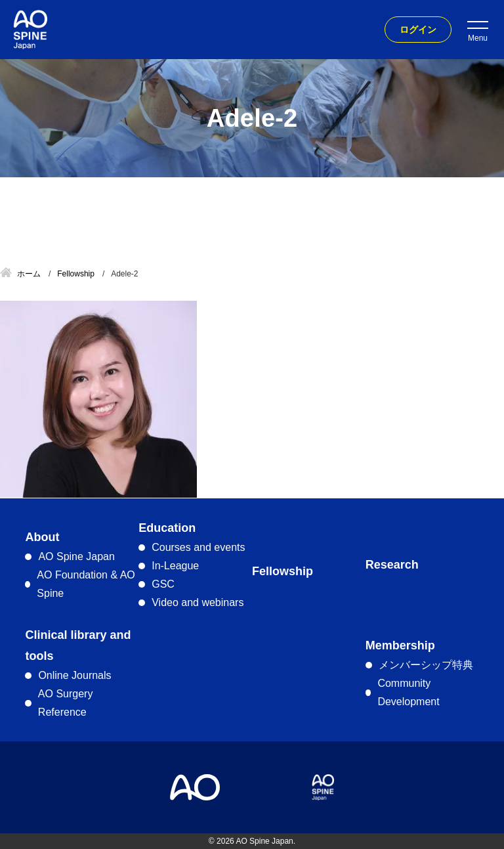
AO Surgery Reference (66, 703)
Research (392, 565)
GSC (163, 584)
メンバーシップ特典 (426, 665)
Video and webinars (198, 602)
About (42, 537)
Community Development (408, 692)
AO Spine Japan (76, 556)
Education (167, 528)
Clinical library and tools (78, 645)
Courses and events (198, 547)
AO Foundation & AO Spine (86, 584)
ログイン (418, 30)
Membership (400, 645)
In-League (175, 566)
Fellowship (283, 571)
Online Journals (74, 675)
